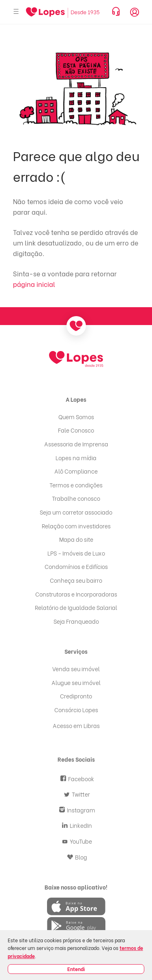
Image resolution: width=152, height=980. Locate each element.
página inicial (34, 284)
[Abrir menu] (16, 12)
